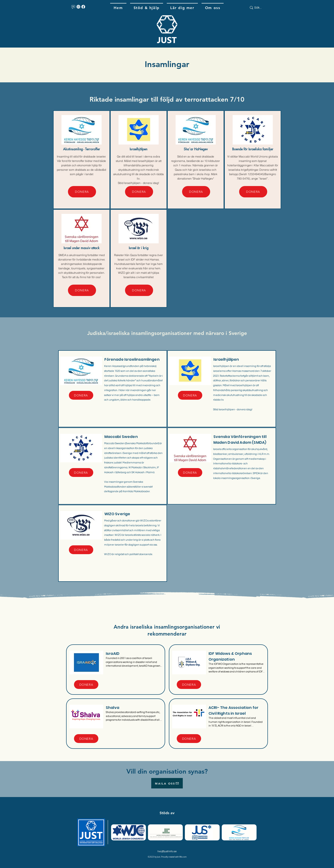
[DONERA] (82, 192)
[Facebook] (83, 7)
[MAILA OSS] (167, 783)
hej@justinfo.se (167, 851)
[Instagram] (78, 7)
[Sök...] (261, 8)
